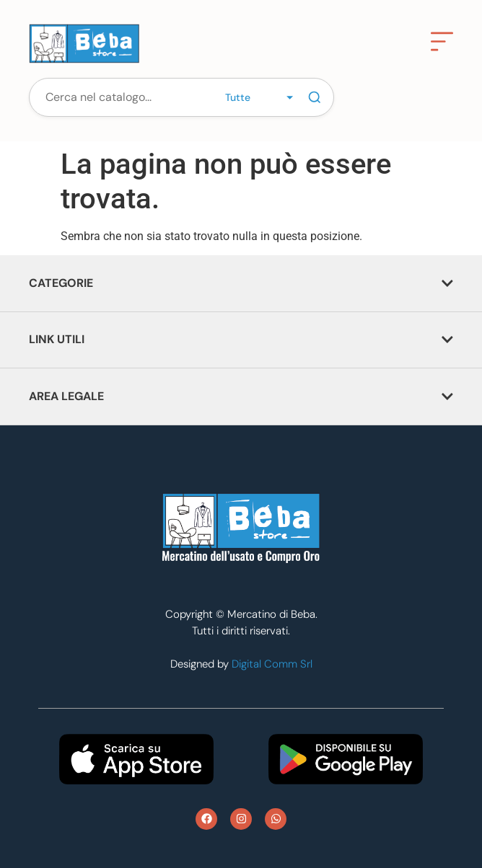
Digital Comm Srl (272, 664)
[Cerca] (315, 97)
